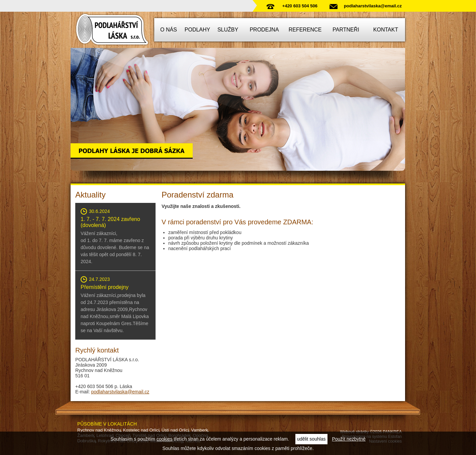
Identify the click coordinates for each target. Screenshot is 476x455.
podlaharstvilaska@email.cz (373, 6)
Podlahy (197, 30)
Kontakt (386, 30)
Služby (228, 30)
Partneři (346, 30)
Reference (305, 30)
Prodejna (264, 30)
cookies (164, 439)
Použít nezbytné (349, 439)
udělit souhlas (311, 439)
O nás (169, 30)
